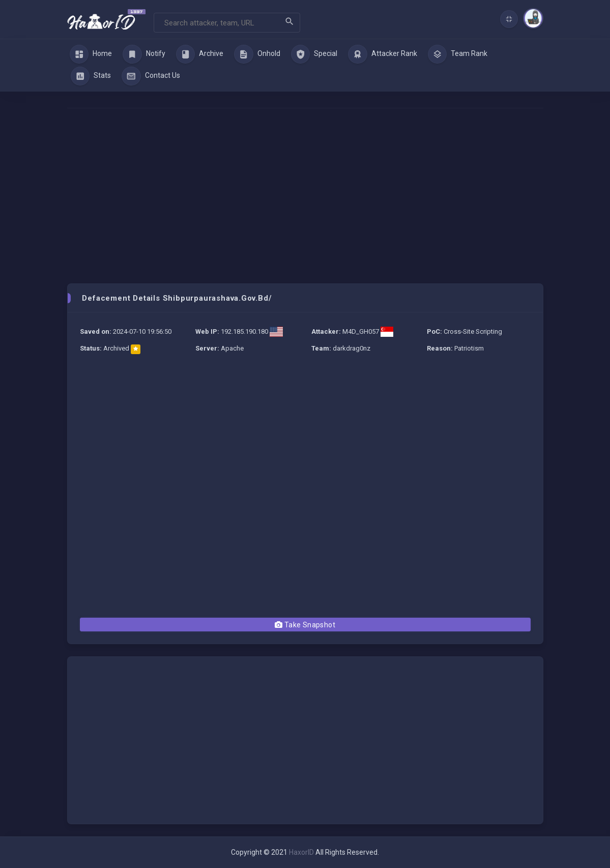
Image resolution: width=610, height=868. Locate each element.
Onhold (257, 54)
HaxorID (301, 852)
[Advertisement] (305, 196)
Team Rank (458, 54)
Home (91, 54)
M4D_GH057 (361, 331)
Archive (200, 54)
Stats (91, 76)
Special (314, 54)
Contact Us (151, 76)
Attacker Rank (383, 54)
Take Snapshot (305, 625)
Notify (144, 54)
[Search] (227, 23)
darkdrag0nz (352, 348)
